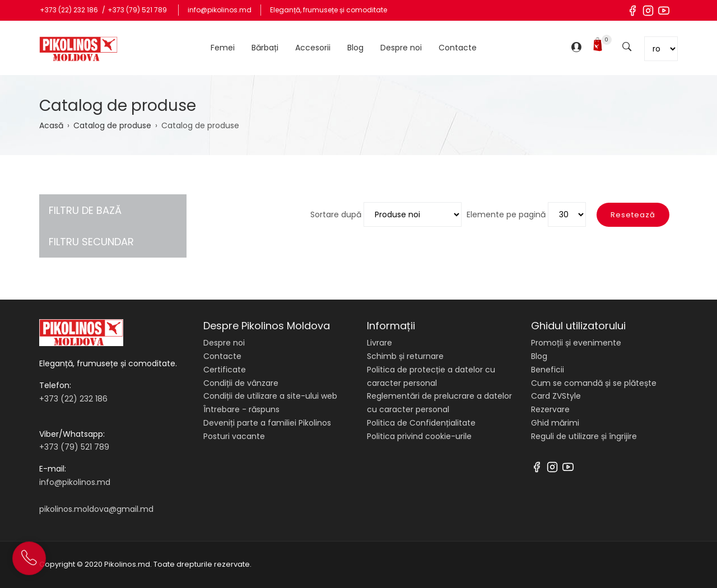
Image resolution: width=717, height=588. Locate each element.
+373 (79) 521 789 (137, 10)
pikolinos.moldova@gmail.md (96, 509)
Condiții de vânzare (241, 383)
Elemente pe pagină (506, 214)
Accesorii (313, 48)
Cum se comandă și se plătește (594, 383)
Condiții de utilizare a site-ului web (270, 396)
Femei (223, 48)
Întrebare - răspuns (241, 409)
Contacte (458, 48)
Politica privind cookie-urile (419, 436)
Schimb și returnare (405, 356)
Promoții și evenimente (576, 343)
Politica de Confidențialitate (421, 423)
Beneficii (548, 370)
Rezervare (550, 409)
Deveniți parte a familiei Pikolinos (267, 423)
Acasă (51, 125)
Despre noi (401, 48)
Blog (355, 48)
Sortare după (336, 214)
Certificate (225, 370)
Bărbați (265, 48)
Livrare (380, 343)
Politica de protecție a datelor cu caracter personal (431, 376)
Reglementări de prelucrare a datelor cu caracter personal (439, 403)
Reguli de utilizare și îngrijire (584, 436)
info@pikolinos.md (220, 10)
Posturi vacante (234, 436)
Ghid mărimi (555, 423)
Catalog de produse (112, 125)
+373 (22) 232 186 (70, 10)
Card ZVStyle (556, 396)
